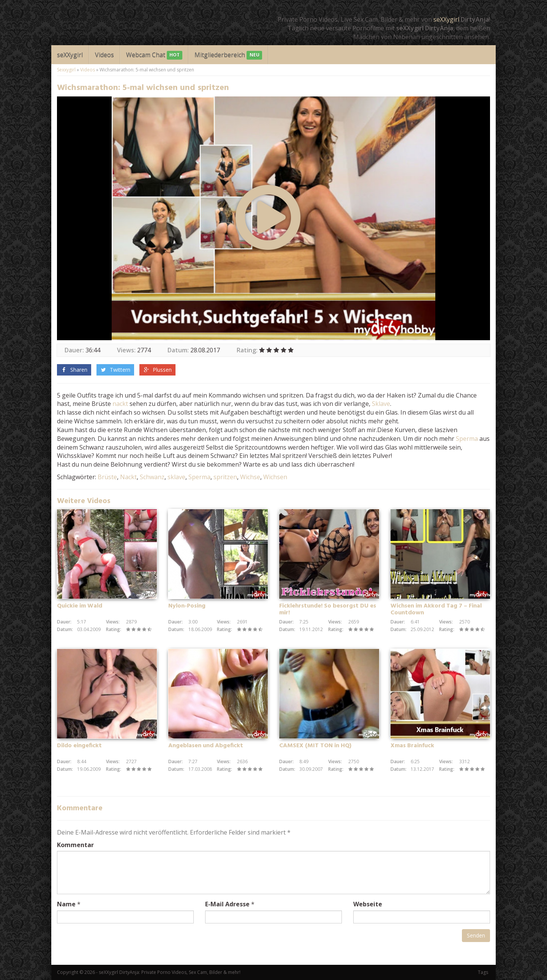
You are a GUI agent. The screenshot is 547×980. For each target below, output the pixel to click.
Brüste (107, 477)
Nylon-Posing (187, 606)
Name (66, 904)
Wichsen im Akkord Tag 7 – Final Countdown (436, 609)
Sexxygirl (66, 70)
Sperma (467, 439)
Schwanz (152, 477)
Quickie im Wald (80, 606)
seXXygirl (446, 19)
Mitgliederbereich (228, 55)
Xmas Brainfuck (412, 746)
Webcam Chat (154, 55)
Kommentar (75, 845)
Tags (483, 972)
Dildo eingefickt (79, 746)
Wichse (250, 477)
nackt (120, 404)
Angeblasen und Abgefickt (206, 746)
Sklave (381, 404)
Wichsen (275, 477)
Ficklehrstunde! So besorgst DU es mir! (328, 609)
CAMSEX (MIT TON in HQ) (315, 746)
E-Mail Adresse (227, 904)
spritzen (225, 477)
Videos (104, 55)
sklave (176, 477)
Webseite (368, 904)
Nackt (128, 477)
